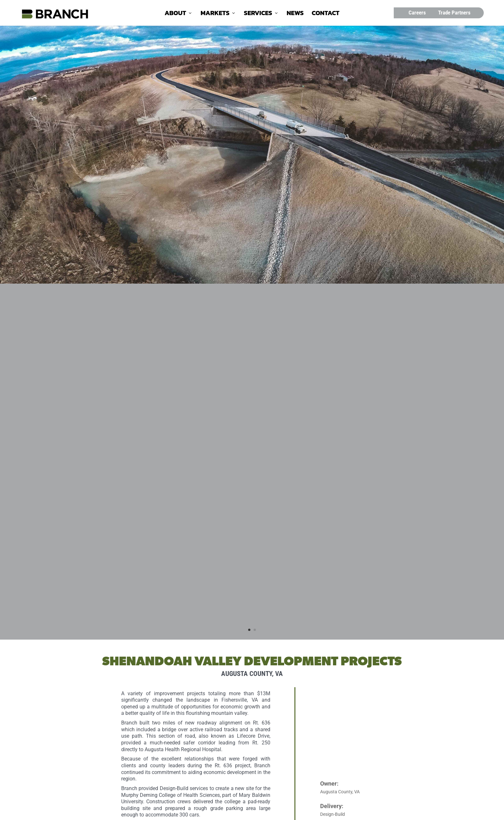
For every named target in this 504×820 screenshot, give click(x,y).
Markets (215, 14)
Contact (326, 14)
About (175, 14)
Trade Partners (454, 13)
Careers (417, 13)
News (295, 14)
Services (258, 14)
